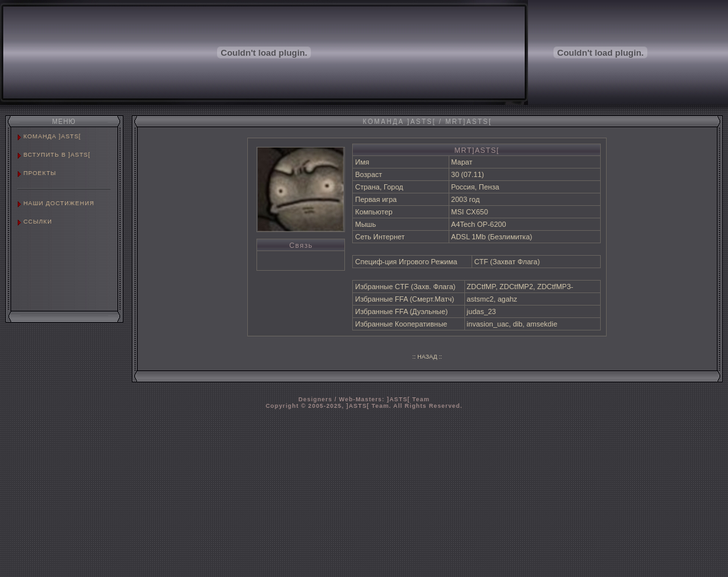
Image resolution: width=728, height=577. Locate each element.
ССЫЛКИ (38, 222)
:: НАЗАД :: (427, 357)
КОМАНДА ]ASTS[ (52, 136)
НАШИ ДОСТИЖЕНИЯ (59, 203)
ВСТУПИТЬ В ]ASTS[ (57, 155)
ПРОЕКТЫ (40, 173)
